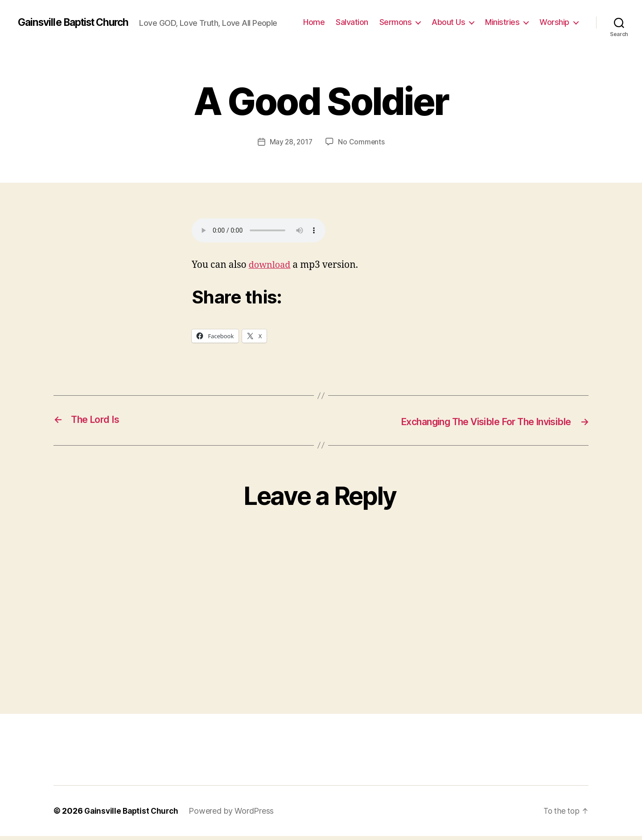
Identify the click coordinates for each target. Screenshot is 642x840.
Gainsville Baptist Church (78, 18)
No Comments (362, 147)
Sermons (445, 18)
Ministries (552, 18)
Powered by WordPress (235, 815)
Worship (554, 31)
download (271, 270)
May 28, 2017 (291, 147)
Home (364, 18)
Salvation (402, 18)
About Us (498, 18)
